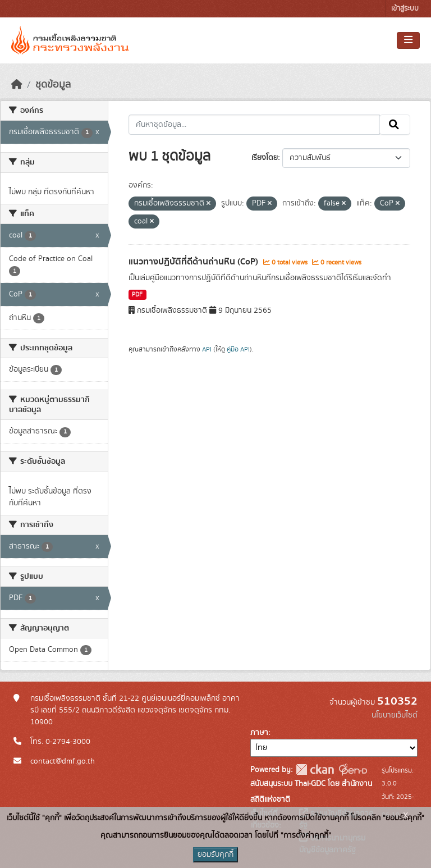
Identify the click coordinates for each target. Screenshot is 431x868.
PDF (137, 295)
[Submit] (395, 125)
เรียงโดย (265, 158)
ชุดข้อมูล (53, 85)
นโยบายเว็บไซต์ (395, 715)
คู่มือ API (238, 349)
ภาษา (259, 733)
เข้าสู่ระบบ (405, 9)
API (207, 349)
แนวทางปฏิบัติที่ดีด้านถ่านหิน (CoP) (194, 262)
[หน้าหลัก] (17, 85)
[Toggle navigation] (408, 40)
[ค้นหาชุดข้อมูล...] (255, 125)
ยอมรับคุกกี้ (215, 855)
